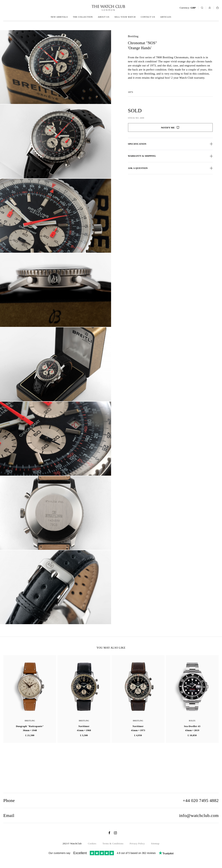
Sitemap (155, 843)
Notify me (170, 127)
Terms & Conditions (113, 843)
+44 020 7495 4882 (201, 800)
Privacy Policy (137, 843)
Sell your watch (125, 17)
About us (104, 17)
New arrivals (59, 17)
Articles (166, 17)
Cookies (92, 843)
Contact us (148, 17)
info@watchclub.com (199, 815)
